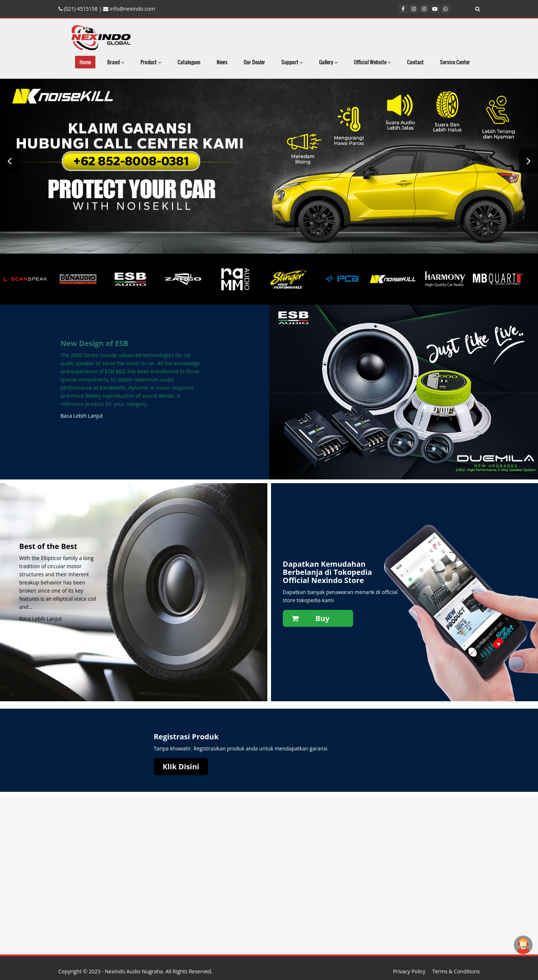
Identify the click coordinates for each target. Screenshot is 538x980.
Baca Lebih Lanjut (82, 416)
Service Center (455, 62)
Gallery (328, 62)
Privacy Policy (409, 971)
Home (85, 62)
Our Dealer (254, 62)
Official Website (372, 62)
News (222, 62)
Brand (116, 62)
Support (292, 62)
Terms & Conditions (456, 971)
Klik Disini (181, 767)
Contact (415, 62)
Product (151, 62)
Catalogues (189, 62)
